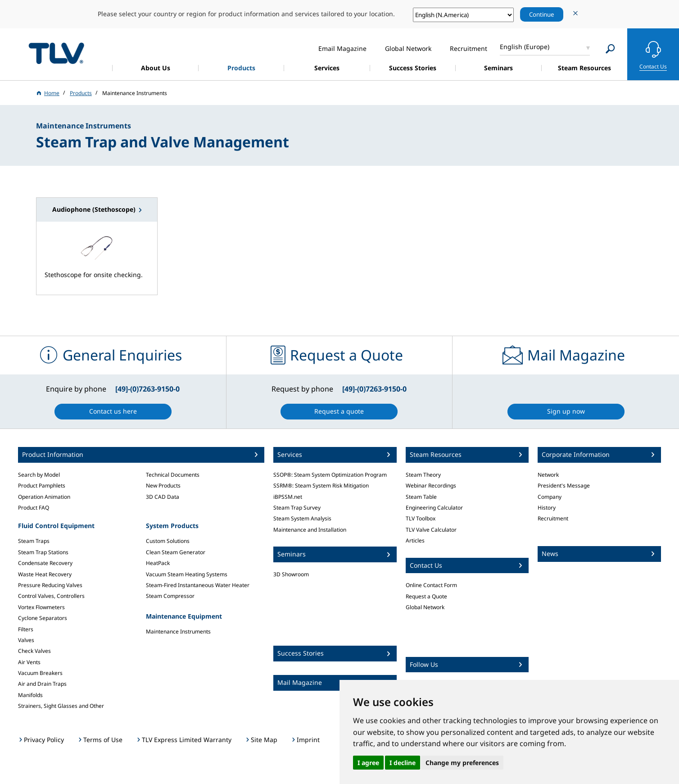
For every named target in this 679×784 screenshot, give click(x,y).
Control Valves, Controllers (51, 596)
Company (550, 497)
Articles (415, 540)
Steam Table (421, 497)
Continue (542, 14)
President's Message (564, 485)
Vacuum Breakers (40, 673)
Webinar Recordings (431, 485)
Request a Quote (426, 596)
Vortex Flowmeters (41, 607)
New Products (163, 485)
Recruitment (553, 518)
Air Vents (29, 662)
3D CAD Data (163, 497)
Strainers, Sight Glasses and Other (61, 706)
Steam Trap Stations (43, 552)
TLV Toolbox (421, 518)
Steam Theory (423, 475)
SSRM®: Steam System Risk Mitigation (321, 485)
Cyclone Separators (43, 618)
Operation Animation (44, 497)
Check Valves (34, 651)
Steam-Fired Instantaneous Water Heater (198, 585)
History (547, 508)
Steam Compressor (170, 596)
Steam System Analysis (302, 518)
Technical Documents (173, 475)
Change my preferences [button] (462, 763)
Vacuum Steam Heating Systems (187, 574)
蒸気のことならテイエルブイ (56, 53)
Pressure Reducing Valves (50, 585)
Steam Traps (34, 541)
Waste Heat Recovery (45, 574)
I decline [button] (403, 763)
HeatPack (158, 563)
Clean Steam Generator (176, 552)
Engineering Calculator (434, 508)
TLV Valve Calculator (431, 530)
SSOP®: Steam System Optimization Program (330, 475)
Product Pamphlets (42, 485)
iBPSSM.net (288, 497)
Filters (26, 629)
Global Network (425, 607)
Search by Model (39, 475)
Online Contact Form (431, 585)
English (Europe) (525, 47)
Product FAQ (34, 508)
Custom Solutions (168, 541)
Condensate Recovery (45, 563)
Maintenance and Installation (310, 530)
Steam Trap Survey (297, 508)
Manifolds (30, 695)
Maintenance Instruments (178, 631)
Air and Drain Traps (42, 684)
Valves (26, 640)
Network (548, 475)
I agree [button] (368, 763)
